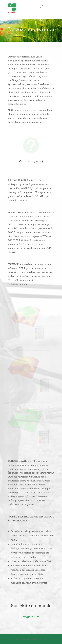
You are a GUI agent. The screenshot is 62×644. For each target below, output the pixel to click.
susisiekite (31, 617)
